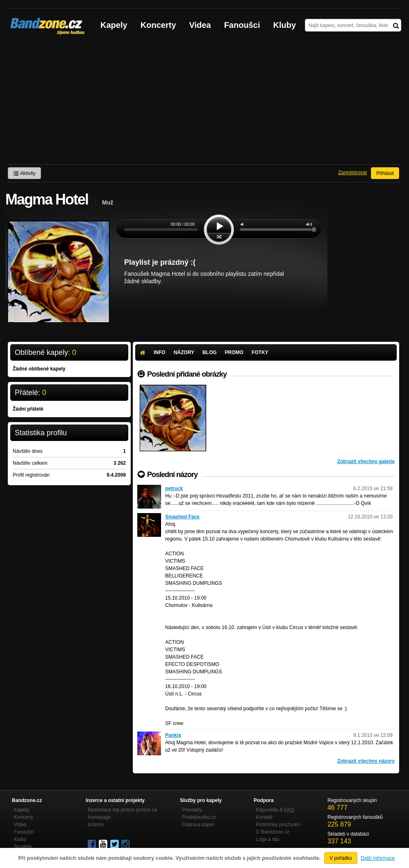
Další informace (378, 858)
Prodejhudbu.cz (199, 817)
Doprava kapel (198, 825)
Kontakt (264, 817)
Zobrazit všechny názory (366, 761)
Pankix (173, 735)
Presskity (192, 810)
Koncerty (158, 25)
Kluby (285, 25)
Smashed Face (182, 517)
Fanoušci (242, 25)
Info (160, 352)
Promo (234, 352)
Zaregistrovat (352, 173)
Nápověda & (275, 810)
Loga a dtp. (268, 839)
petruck (174, 489)
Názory (184, 352)
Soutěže (23, 847)
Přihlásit (385, 173)
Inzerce (96, 825)
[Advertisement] (204, 103)
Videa (200, 25)
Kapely (114, 25)
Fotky (260, 352)
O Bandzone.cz (273, 832)
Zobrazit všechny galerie (366, 461)
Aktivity (24, 173)
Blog (210, 352)
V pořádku (341, 858)
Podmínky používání (278, 825)
